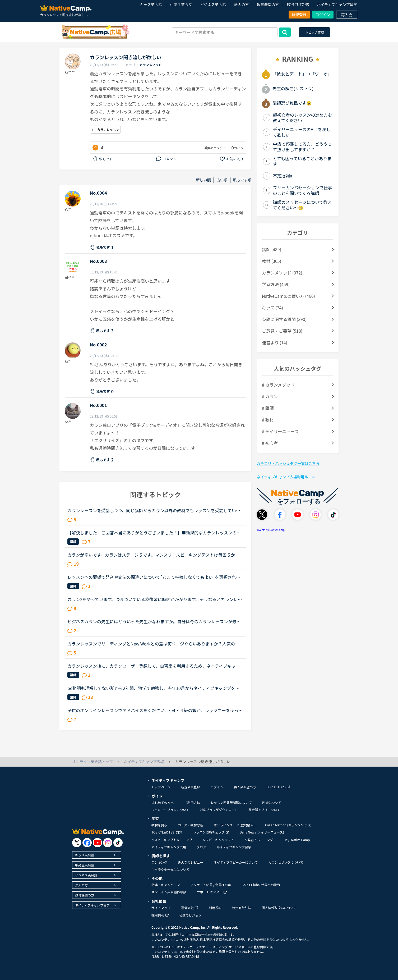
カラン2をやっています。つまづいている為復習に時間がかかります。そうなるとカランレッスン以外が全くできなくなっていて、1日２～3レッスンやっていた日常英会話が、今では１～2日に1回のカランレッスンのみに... (155, 599)
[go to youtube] (97, 843)
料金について (272, 802)
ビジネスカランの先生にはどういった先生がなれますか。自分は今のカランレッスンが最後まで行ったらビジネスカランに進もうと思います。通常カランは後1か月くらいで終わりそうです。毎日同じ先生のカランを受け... (155, 621)
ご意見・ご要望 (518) (282, 331)
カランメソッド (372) (282, 273)
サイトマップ (161, 908)
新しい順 (203, 180)
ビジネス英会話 (213, 4)
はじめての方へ (163, 802)
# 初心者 (270, 443)
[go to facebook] (87, 843)
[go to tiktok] (118, 843)
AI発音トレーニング (259, 840)
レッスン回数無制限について (231, 802)
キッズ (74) (272, 308)
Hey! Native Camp (297, 840)
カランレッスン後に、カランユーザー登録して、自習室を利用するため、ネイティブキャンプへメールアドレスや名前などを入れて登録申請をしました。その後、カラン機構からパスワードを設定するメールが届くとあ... (154, 666)
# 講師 (268, 408)
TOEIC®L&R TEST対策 (167, 832)
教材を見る (159, 825)
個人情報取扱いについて (279, 908)
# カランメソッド (278, 385)
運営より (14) (275, 342)
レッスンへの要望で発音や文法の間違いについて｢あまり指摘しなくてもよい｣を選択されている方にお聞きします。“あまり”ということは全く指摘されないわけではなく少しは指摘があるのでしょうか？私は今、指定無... (154, 577)
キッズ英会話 (151, 4)
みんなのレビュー (191, 862)
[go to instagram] (108, 843)
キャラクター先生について (170, 869)
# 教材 (268, 420)
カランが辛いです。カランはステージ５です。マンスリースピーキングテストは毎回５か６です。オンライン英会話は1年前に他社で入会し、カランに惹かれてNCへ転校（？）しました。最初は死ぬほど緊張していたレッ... (154, 555)
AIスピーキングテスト (218, 840)
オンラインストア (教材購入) (234, 825)
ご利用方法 (192, 802)
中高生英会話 (181, 4)
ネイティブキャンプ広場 (169, 847)
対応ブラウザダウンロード (219, 810)
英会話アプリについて (264, 810)
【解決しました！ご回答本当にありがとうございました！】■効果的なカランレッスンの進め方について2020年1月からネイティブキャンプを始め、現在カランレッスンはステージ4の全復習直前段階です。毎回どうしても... (154, 533)
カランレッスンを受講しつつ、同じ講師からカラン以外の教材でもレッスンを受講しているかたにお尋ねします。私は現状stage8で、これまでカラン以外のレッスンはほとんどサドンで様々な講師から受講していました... (154, 510)
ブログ (201, 847)
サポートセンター (212, 892)
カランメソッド (151, 65)
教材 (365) (272, 261)
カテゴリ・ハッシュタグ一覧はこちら (288, 463)
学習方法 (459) (276, 284)
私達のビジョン (190, 915)
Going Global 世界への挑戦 (261, 885)
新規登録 (299, 15)
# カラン (270, 396)
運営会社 (190, 908)
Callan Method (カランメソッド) (288, 825)
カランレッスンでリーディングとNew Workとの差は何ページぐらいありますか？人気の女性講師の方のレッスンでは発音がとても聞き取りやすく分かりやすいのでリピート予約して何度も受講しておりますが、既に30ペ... (154, 644)
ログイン (323, 15)
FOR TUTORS (298, 4)
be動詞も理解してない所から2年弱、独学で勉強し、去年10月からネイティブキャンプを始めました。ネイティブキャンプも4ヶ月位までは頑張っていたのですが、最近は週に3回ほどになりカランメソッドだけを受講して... (154, 688)
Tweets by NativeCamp (271, 530)
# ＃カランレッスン (105, 129)
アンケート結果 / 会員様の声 (211, 885)
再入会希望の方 (245, 787)
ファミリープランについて (170, 810)
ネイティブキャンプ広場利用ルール (286, 477)
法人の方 (241, 4)
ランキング (159, 862)
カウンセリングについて (286, 862)
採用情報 (160, 915)
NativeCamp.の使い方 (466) (288, 296)
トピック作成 (314, 32)
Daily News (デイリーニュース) (262, 832)
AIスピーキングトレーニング (172, 840)
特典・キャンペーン (166, 885)
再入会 (347, 15)
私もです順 (242, 180)
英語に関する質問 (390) (284, 319)
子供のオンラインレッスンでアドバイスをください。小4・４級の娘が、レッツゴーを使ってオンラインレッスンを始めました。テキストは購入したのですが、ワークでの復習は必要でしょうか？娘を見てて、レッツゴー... (155, 710)
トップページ (161, 787)
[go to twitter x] (77, 843)
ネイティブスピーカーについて (236, 862)
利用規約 (215, 908)
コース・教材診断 (190, 825)
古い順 (222, 180)
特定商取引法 (242, 908)
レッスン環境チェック (211, 832)
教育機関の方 (268, 4)
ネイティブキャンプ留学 (337, 4)
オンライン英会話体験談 (169, 892)
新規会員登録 (191, 787)
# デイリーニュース (280, 431)
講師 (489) (272, 249)
